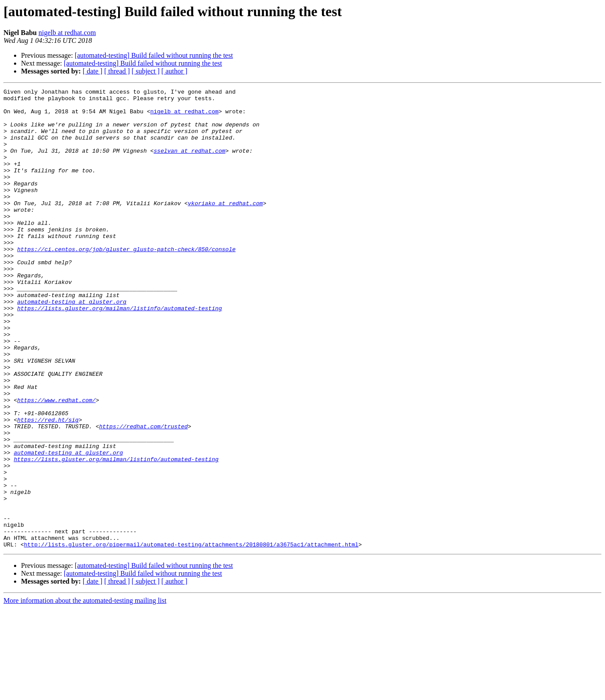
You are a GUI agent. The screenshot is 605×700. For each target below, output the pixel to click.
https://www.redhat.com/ (56, 463)
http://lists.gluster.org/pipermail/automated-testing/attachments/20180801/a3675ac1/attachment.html (191, 636)
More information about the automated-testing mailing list (85, 692)
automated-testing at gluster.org (72, 345)
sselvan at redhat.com (189, 164)
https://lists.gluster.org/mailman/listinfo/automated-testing (119, 353)
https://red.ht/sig (48, 486)
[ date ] (93, 71)
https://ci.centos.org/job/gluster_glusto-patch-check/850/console (126, 282)
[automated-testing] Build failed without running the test (154, 55)
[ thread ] (117, 71)
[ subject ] (146, 71)
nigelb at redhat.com (67, 33)
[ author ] (175, 71)
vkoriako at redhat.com (225, 227)
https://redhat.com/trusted (143, 494)
